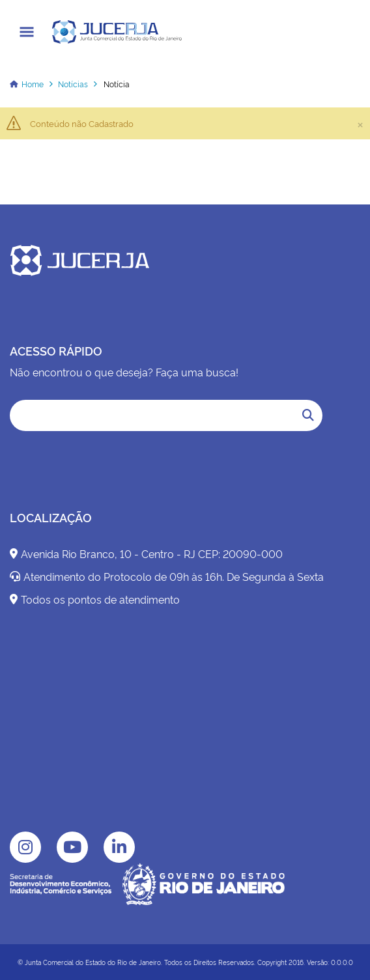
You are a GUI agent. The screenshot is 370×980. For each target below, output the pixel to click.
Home (33, 84)
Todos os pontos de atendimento (95, 599)
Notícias (73, 84)
